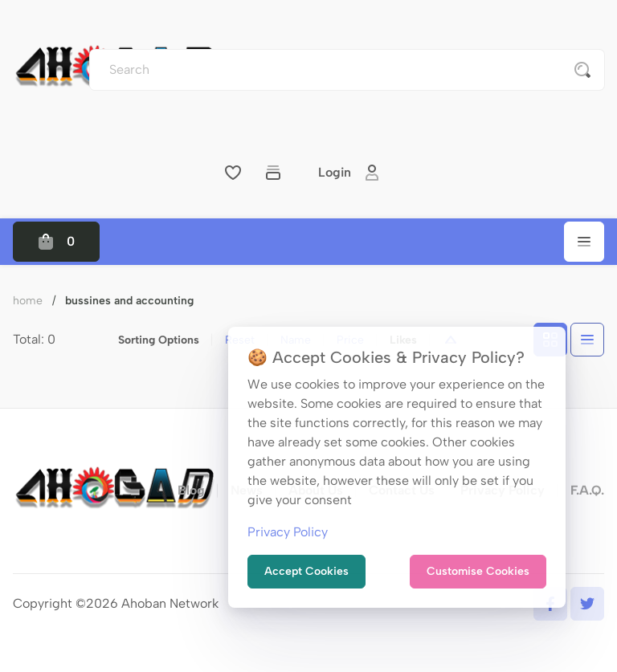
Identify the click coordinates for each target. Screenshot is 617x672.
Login (349, 173)
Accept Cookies (306, 571)
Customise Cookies (478, 571)
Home (28, 301)
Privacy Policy (288, 532)
